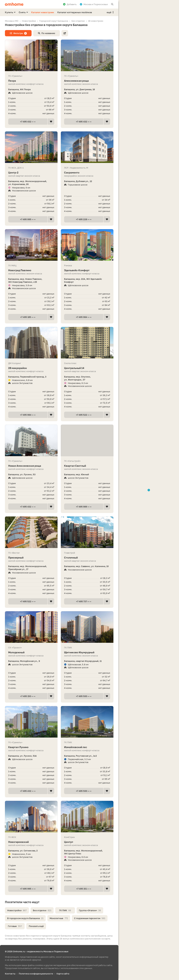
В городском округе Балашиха (25, 918)
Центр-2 (31, 173)
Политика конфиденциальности (36, 974)
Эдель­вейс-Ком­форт (87, 270)
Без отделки (42, 910)
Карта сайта (63, 974)
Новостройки (17, 910)
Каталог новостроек (43, 12)
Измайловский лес (87, 747)
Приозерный (31, 558)
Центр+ (87, 842)
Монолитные (59, 918)
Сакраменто (87, 173)
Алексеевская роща (87, 81)
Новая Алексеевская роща (31, 466)
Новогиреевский (31, 842)
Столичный (87, 558)
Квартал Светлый (87, 466)
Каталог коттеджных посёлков (75, 12)
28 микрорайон (31, 368)
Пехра (31, 81)
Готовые (15, 926)
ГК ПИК (65, 910)
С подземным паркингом (90, 918)
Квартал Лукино (31, 747)
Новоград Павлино (31, 270)
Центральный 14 (87, 368)
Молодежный (31, 652)
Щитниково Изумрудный (87, 652)
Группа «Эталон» (90, 910)
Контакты (10, 974)
